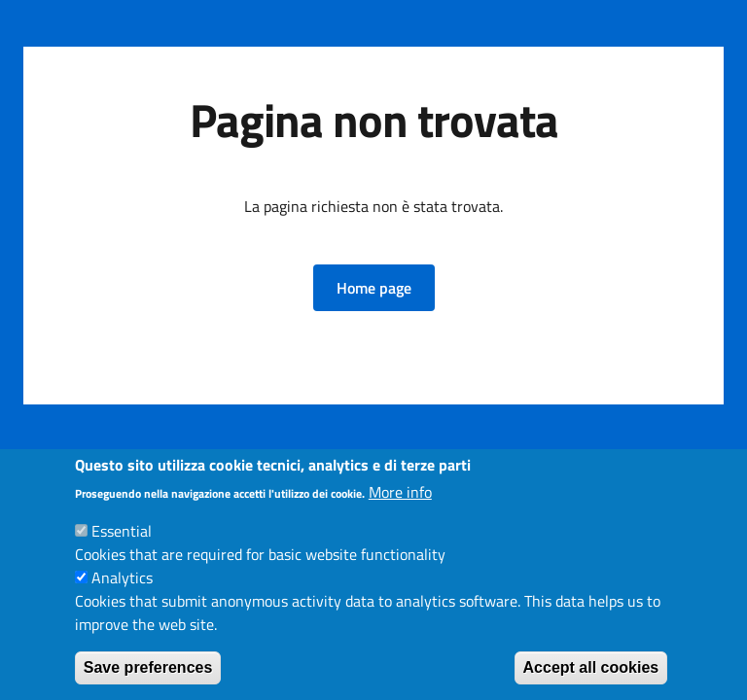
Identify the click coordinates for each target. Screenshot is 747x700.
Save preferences (148, 667)
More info (400, 492)
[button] (374, 288)
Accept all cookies (591, 667)
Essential (122, 531)
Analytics (122, 577)
